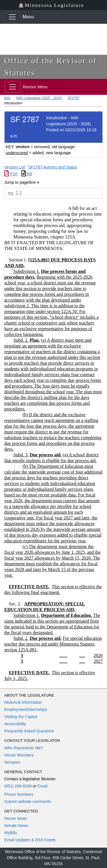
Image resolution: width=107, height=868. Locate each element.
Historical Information (23, 702)
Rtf (27, 174)
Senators (12, 762)
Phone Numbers (19, 794)
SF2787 (73, 98)
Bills (7, 98)
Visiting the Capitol (21, 717)
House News (16, 818)
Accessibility (15, 724)
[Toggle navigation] (12, 17)
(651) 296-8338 (18, 786)
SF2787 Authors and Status (53, 167)
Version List (15, 167)
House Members (19, 755)
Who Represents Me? (24, 748)
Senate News (16, 826)
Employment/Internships (26, 709)
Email (42, 786)
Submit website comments (28, 801)
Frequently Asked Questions (29, 731)
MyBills (11, 833)
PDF (11, 174)
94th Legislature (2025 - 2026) (39, 98)
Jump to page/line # (22, 182)
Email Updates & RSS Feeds (30, 840)
